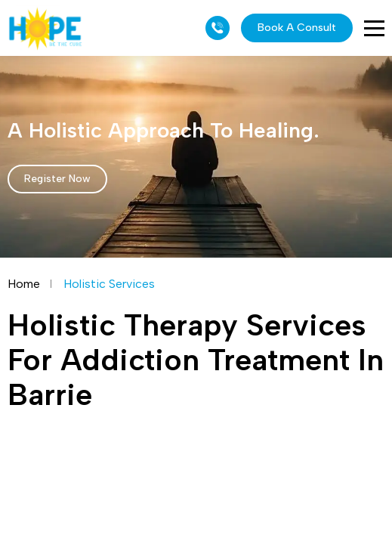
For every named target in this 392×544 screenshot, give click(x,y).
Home (24, 284)
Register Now (57, 179)
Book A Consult (297, 28)
